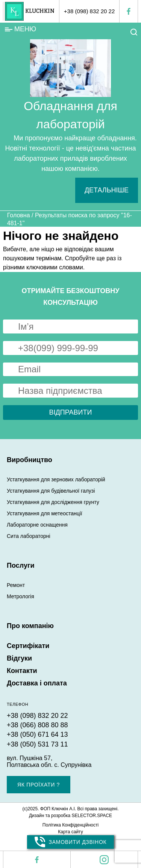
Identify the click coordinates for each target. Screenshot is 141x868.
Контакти (22, 671)
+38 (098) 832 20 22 (89, 11)
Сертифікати (28, 646)
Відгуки (19, 658)
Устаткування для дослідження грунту (53, 502)
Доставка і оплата (37, 683)
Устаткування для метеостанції (45, 513)
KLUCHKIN (40, 11)
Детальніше (107, 190)
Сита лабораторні (29, 536)
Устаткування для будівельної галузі (51, 491)
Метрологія (20, 596)
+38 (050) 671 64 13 (37, 734)
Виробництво (30, 460)
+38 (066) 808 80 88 (37, 725)
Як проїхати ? (39, 785)
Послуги (20, 565)
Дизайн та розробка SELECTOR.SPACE (70, 816)
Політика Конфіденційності (70, 825)
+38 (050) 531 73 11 (37, 744)
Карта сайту (70, 832)
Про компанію (30, 626)
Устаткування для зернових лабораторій (56, 479)
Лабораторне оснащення (37, 525)
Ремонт (16, 585)
